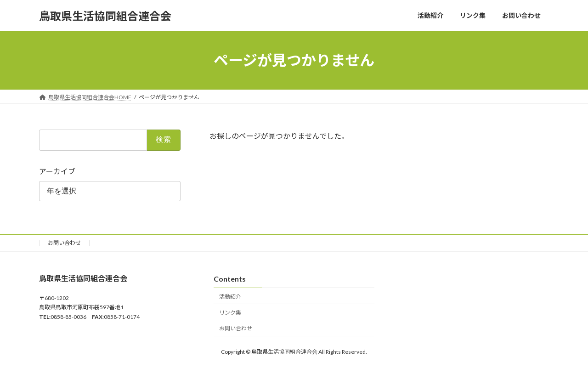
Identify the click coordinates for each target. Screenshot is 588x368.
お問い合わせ (64, 243)
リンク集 (230, 313)
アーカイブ (57, 171)
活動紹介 (230, 297)
